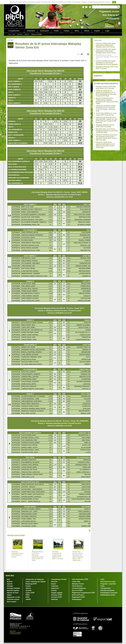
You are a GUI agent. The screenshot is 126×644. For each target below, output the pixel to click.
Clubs (56, 31)
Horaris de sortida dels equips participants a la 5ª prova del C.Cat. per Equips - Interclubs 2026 (106, 108)
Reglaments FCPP (78, 597)
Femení (28, 586)
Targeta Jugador (57, 593)
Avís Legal (13, 631)
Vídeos (9, 595)
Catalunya (55, 586)
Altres (77, 31)
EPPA (28, 597)
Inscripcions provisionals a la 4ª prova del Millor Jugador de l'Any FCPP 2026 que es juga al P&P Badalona (107, 120)
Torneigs (10, 586)
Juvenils (29, 590)
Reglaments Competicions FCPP (83, 593)
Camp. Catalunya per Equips (36, 582)
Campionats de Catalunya (35, 579)
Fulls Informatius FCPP (80, 579)
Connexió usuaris (13, 599)
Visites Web (76, 582)
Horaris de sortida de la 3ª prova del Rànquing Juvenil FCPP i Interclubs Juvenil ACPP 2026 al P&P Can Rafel (106, 137)
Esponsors (55, 588)
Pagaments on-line (13, 597)
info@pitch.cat (14, 628)
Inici (14, 34)
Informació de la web (108, 582)
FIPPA (28, 595)
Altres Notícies (77, 586)
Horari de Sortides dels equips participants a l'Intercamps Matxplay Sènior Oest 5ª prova (106, 51)
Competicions (14, 31)
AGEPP (28, 599)
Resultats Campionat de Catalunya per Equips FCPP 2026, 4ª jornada (58, 555)
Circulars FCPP (56, 597)
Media (87, 31)
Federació (31, 31)
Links (102, 579)
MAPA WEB (10, 576)
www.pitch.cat (22, 628)
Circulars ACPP (56, 595)
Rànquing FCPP (31, 584)
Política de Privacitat (15, 632)
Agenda (10, 584)
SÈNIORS (98, 40)
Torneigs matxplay (13, 588)
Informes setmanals (107, 590)
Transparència (105, 588)
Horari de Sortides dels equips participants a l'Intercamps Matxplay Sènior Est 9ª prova (106, 45)
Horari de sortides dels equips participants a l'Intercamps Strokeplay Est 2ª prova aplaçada (107, 63)
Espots (97, 31)
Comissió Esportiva (79, 588)
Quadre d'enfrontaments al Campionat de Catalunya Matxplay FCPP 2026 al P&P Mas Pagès (107, 101)
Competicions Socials (59, 579)
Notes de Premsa (78, 595)
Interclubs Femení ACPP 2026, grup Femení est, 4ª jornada (106, 87)
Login (107, 31)
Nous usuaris (12, 602)
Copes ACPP (30, 593)
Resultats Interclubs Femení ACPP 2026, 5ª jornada (105, 126)
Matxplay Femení (78, 584)
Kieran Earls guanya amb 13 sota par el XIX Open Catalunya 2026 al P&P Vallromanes (78, 556)
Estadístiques (77, 599)
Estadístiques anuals (108, 595)
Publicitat (54, 599)
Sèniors (27, 34)
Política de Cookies (15, 634)
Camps (67, 31)
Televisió (54, 582)
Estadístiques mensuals (109, 593)
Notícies (20, 34)
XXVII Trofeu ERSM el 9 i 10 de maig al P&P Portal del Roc (106, 114)
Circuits (54, 590)
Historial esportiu (13, 590)
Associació (44, 31)
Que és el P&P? (77, 590)
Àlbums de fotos (13, 593)
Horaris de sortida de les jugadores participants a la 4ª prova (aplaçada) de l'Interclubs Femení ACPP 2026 (106, 93)
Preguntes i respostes (108, 584)
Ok (114, 2)
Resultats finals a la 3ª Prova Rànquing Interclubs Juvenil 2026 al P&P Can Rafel (107, 131)
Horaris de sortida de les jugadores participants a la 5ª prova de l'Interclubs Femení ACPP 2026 (105, 145)
